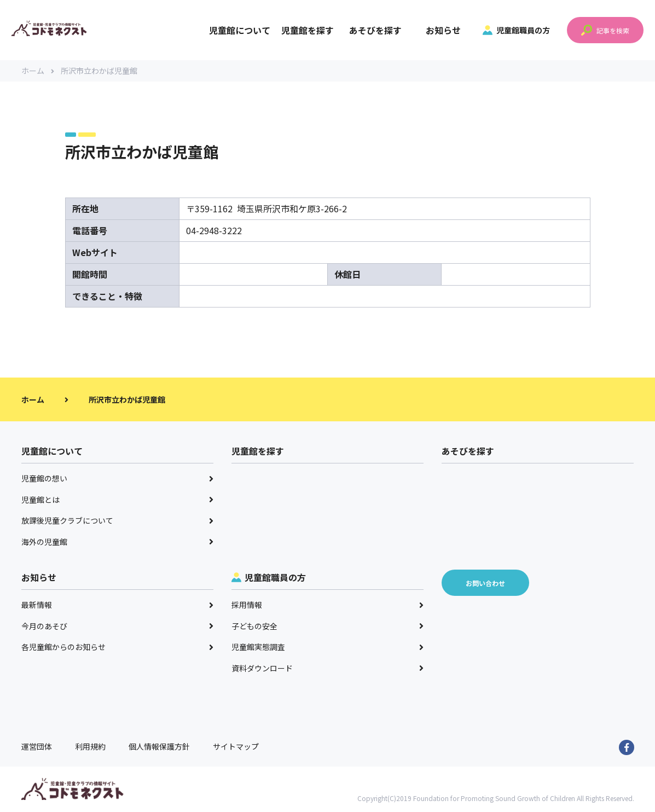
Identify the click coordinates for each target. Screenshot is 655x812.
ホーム (38, 71)
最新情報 (118, 605)
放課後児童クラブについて (118, 521)
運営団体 (37, 747)
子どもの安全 (328, 627)
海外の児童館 (118, 542)
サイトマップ (236, 747)
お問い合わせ (485, 584)
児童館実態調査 (328, 647)
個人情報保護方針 (159, 747)
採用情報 (328, 605)
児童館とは (118, 500)
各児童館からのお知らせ (118, 647)
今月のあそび (118, 627)
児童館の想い (118, 479)
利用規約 (90, 747)
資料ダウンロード (328, 669)
